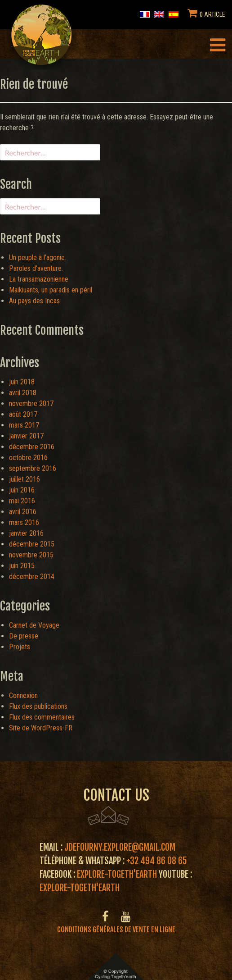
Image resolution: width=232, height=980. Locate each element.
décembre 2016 (32, 447)
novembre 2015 (31, 555)
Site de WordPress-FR (41, 728)
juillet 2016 (25, 479)
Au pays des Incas (34, 301)
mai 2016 (22, 501)
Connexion (23, 695)
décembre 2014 (32, 577)
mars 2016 (24, 522)
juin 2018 (22, 382)
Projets (20, 647)
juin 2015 (22, 566)
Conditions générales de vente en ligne (116, 930)
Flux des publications (38, 706)
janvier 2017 (26, 436)
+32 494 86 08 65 (157, 861)
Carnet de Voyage (34, 625)
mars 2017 (24, 425)
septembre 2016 (33, 468)
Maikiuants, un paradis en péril (51, 290)
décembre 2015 (32, 544)
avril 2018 (23, 393)
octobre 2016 (28, 458)
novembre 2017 (31, 403)
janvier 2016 (26, 533)
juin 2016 (22, 490)
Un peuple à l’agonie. (38, 258)
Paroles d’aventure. (36, 268)
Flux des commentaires (42, 717)
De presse (24, 636)
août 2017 (23, 414)
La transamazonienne (39, 279)
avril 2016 (23, 512)
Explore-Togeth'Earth (117, 874)
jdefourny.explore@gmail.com (120, 847)
